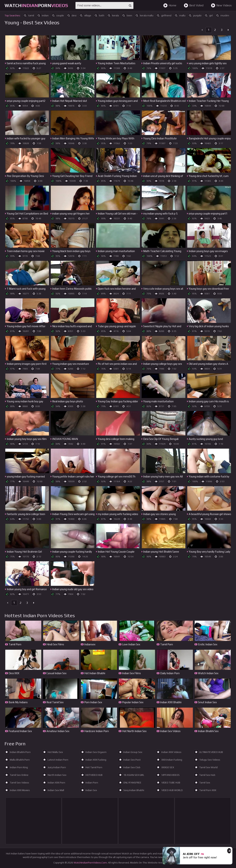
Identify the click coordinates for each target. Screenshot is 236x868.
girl (208, 15)
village (85, 15)
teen (127, 15)
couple (58, 15)
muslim (222, 15)
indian (43, 15)
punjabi (195, 15)
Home (170, 5)
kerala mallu (144, 15)
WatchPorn (36, 5)
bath (99, 15)
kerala (113, 15)
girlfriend (164, 15)
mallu (180, 15)
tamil (29, 15)
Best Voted (194, 5)
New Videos (221, 5)
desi (72, 15)
